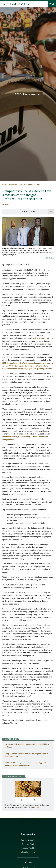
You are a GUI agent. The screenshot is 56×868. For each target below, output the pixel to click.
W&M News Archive (28, 94)
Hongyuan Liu (8, 440)
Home (5, 185)
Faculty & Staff (28, 844)
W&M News (13, 185)
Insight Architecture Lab (43, 338)
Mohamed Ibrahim (10, 437)
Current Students (28, 840)
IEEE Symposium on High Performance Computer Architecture (28, 363)
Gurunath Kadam (38, 437)
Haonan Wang (24, 437)
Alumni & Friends (28, 852)
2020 (39, 185)
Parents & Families (28, 848)
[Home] (16, 4)
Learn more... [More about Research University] (36, 807)
